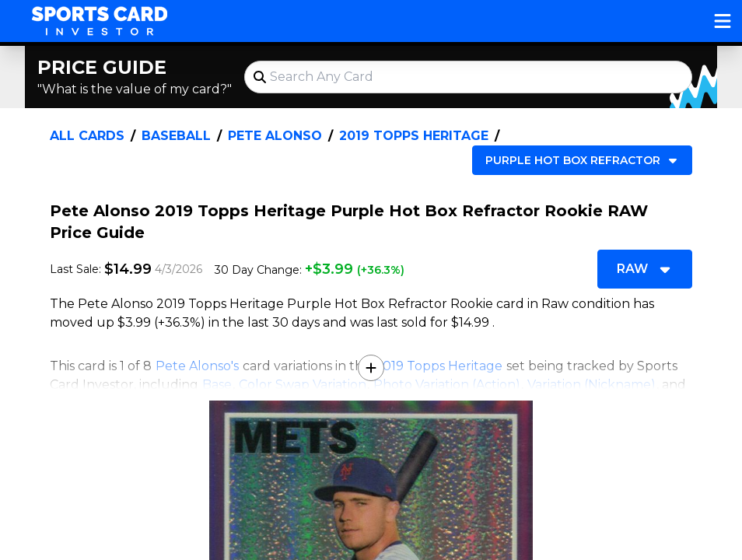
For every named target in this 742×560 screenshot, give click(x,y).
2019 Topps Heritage (414, 136)
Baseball (176, 136)
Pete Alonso (275, 136)
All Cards (87, 136)
